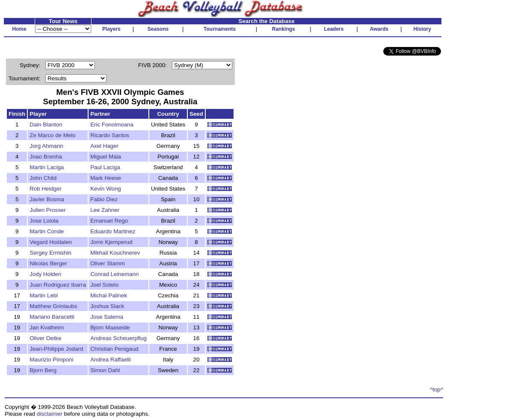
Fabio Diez (104, 199)
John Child (43, 178)
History (422, 29)
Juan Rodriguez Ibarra (58, 285)
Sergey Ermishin (50, 253)
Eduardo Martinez (113, 231)
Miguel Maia (106, 157)
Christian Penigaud (114, 349)
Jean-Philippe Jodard (56, 349)
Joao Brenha (46, 157)
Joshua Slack (107, 306)
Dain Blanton (46, 125)
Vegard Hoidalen (51, 242)
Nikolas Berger (48, 263)
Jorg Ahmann (46, 146)
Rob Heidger (46, 189)
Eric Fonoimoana (112, 125)
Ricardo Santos (110, 135)
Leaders (334, 29)
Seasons (158, 29)
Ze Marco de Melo (52, 135)
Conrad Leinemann (114, 274)
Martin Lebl (44, 295)
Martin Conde (47, 231)
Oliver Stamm (108, 263)
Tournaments (220, 29)
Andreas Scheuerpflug (118, 338)
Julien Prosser (47, 210)
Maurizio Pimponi (51, 360)
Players (111, 29)
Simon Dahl (105, 370)
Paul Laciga (105, 167)
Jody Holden (45, 274)
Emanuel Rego (109, 221)
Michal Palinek (109, 295)
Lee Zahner (105, 210)
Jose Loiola (44, 221)
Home (19, 29)
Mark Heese (106, 178)
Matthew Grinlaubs (53, 306)
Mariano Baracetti (52, 317)
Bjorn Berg (43, 370)
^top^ (437, 389)
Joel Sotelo (104, 285)
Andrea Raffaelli (111, 360)
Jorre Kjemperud (111, 242)
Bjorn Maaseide (110, 327)
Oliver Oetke (45, 338)
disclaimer (50, 414)
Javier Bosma (47, 199)
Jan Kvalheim (47, 327)
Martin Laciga (47, 167)
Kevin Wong (106, 189)
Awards (379, 29)
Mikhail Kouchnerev (115, 253)
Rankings (284, 29)
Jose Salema (107, 317)
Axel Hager (104, 146)
